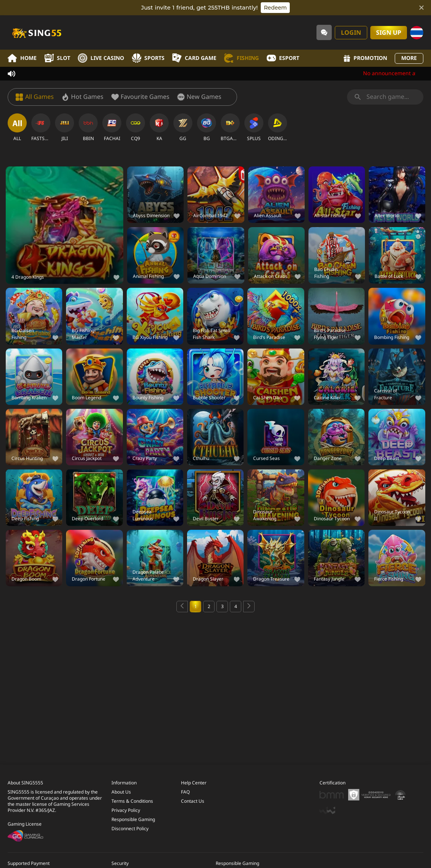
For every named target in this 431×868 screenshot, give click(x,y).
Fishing (241, 58)
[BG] (207, 127)
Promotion (365, 58)
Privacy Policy (126, 810)
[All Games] (35, 97)
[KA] (159, 127)
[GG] (183, 127)
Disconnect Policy (130, 828)
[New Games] (199, 97)
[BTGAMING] (230, 127)
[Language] (417, 33)
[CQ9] (136, 127)
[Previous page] (182, 607)
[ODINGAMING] (278, 127)
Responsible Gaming (133, 819)
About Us (121, 791)
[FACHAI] (112, 127)
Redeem (275, 8)
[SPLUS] (254, 127)
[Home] (36, 32)
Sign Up (389, 33)
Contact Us (193, 800)
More (409, 58)
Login (351, 33)
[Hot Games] (82, 97)
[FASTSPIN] (41, 127)
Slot (57, 58)
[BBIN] (88, 127)
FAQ (185, 791)
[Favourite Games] (140, 97)
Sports (148, 58)
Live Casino (101, 58)
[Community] (324, 32)
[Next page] (249, 607)
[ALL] (17, 127)
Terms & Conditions (132, 800)
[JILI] (65, 127)
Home (22, 58)
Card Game (194, 58)
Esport (283, 58)
